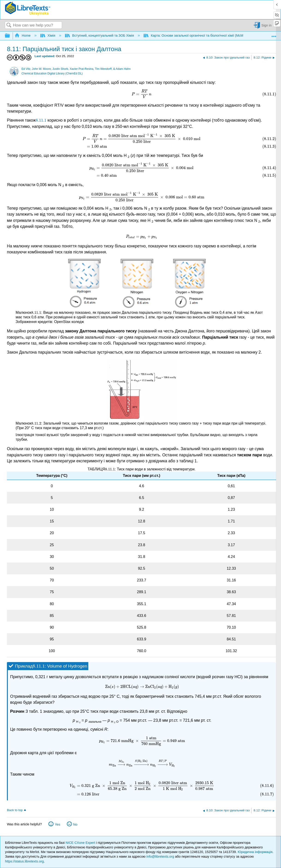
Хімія (48, 35)
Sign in (266, 25)
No (75, 824)
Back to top (15, 810)
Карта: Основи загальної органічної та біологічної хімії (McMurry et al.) (201, 35)
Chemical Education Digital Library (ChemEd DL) (52, 73)
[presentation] (142, 94)
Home (23, 35)
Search (9, 25)
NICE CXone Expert (81, 843)
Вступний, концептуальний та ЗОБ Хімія (100, 35)
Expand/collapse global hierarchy (10, 36)
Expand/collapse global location (274, 35)
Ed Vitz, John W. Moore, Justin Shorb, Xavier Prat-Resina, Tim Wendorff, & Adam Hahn (76, 69)
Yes (58, 824)
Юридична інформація (255, 852)
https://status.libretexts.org (24, 861)
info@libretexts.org (160, 856)
